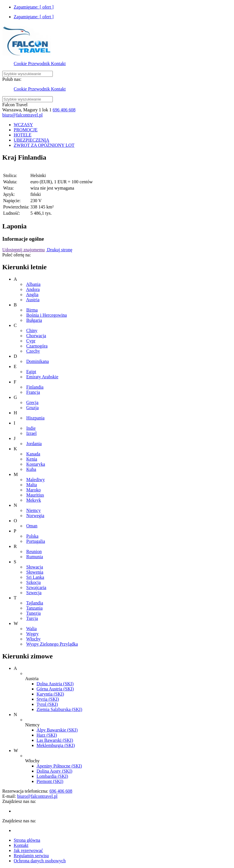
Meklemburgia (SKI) (56, 745)
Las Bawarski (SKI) (55, 740)
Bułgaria (34, 320)
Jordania (34, 444)
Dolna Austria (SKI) (55, 684)
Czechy (33, 351)
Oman (32, 526)
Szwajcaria (36, 587)
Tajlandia (35, 603)
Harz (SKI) (47, 735)
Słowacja (35, 567)
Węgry (33, 634)
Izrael (31, 433)
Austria (33, 300)
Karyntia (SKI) (50, 694)
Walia (32, 629)
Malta (32, 485)
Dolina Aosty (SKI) (54, 771)
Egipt (31, 372)
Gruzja (33, 408)
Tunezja (34, 613)
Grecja (32, 402)
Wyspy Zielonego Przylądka (52, 644)
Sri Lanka (35, 577)
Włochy (34, 639)
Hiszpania (35, 418)
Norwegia (35, 516)
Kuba (31, 469)
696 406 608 (64, 110)
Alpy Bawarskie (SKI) (57, 730)
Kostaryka (36, 464)
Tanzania (35, 608)
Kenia (32, 459)
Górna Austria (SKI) (55, 689)
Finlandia (35, 387)
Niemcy (34, 510)
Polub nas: (12, 79)
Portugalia (36, 541)
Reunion (34, 551)
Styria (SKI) (48, 699)
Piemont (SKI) (50, 781)
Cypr (31, 341)
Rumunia (35, 557)
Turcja (32, 618)
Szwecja (34, 593)
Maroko (34, 490)
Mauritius (35, 495)
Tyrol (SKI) (47, 704)
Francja (33, 392)
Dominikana (38, 361)
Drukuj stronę (59, 250)
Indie (31, 428)
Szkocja (34, 582)
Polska (32, 536)
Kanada (33, 454)
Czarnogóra (37, 346)
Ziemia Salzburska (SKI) (59, 709)
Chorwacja (36, 336)
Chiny (32, 330)
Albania (33, 284)
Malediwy (36, 480)
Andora (33, 289)
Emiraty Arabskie (42, 377)
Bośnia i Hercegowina (47, 315)
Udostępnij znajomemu (24, 250)
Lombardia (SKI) (52, 776)
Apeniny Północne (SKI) (59, 766)
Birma (32, 310)
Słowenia (35, 572)
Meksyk (34, 500)
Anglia (32, 295)
